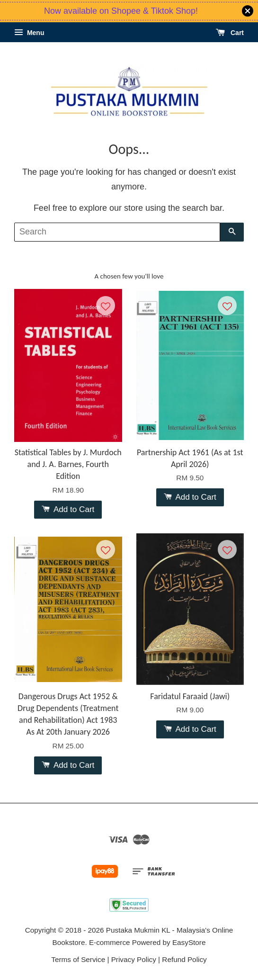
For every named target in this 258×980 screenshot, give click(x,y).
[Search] (117, 232)
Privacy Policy (134, 959)
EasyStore (189, 942)
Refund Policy (184, 959)
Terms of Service (78, 959)
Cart (230, 33)
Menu (29, 33)
